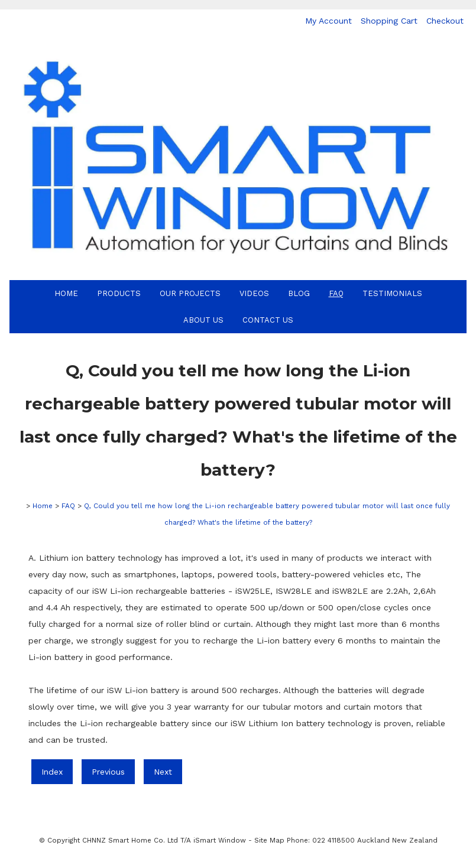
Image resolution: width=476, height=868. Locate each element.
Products (119, 293)
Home (66, 293)
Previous (108, 772)
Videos (254, 293)
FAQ (336, 293)
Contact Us (268, 320)
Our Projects (190, 293)
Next (163, 772)
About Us (203, 320)
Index (52, 772)
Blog (299, 293)
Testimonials (392, 293)
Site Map (269, 840)
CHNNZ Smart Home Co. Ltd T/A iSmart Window (165, 840)
